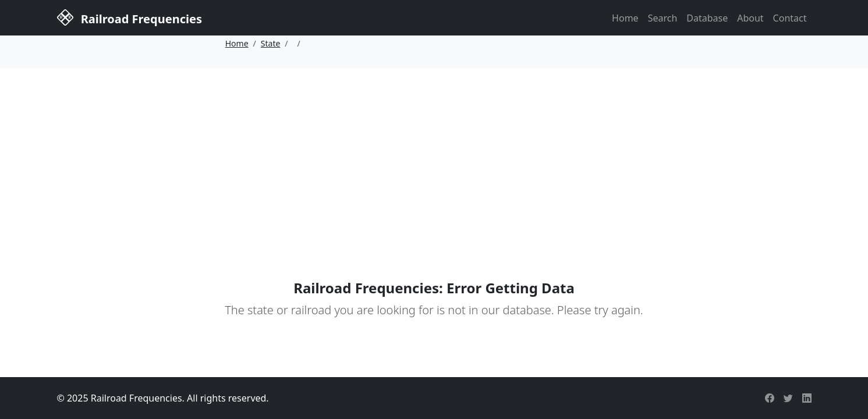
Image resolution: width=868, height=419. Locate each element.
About (750, 18)
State (271, 43)
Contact (790, 18)
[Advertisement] (434, 155)
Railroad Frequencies (130, 17)
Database (707, 18)
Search (663, 18)
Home (625, 18)
